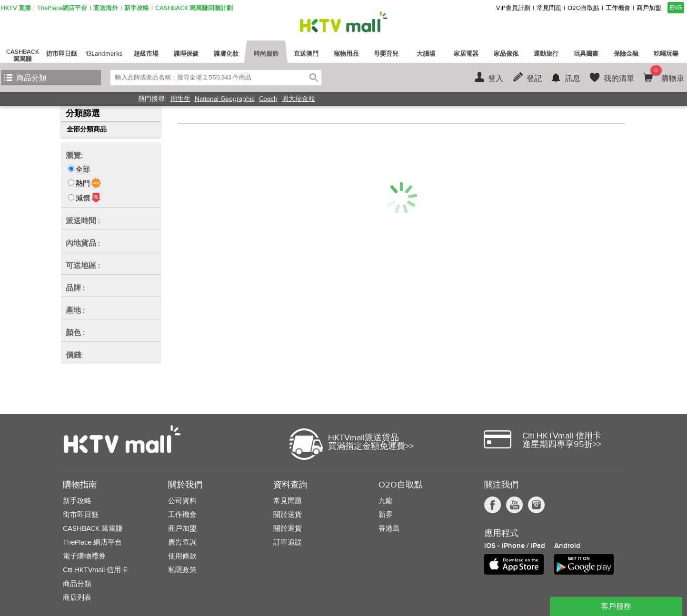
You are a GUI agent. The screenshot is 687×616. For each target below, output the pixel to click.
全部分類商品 (87, 129)
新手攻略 (137, 8)
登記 (534, 79)
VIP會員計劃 (513, 8)
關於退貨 (288, 529)
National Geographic (225, 99)
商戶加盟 (649, 8)
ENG (676, 8)
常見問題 (549, 8)
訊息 (573, 79)
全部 (83, 169)
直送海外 (106, 8)
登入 (496, 79)
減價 (83, 198)
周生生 (180, 99)
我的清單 (619, 79)
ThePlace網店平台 (62, 8)
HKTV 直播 (16, 8)
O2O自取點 (583, 8)
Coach (268, 99)
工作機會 (618, 8)
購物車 (667, 74)
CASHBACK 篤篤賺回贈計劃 (194, 8)
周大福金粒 (299, 99)
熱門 (83, 183)
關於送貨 (288, 515)
